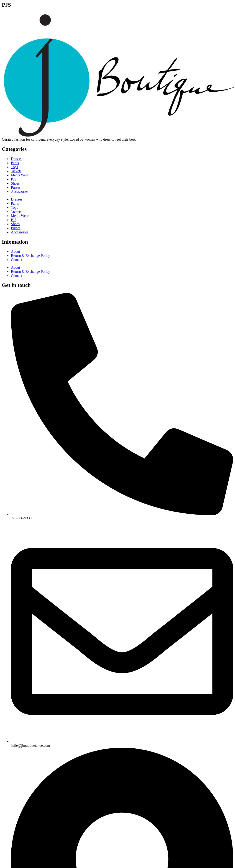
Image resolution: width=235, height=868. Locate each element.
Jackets (16, 171)
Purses (16, 187)
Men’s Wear (20, 175)
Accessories (20, 192)
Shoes (15, 183)
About (15, 251)
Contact (17, 260)
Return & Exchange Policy (31, 256)
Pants (15, 163)
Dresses (17, 159)
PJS (14, 179)
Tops (14, 167)
